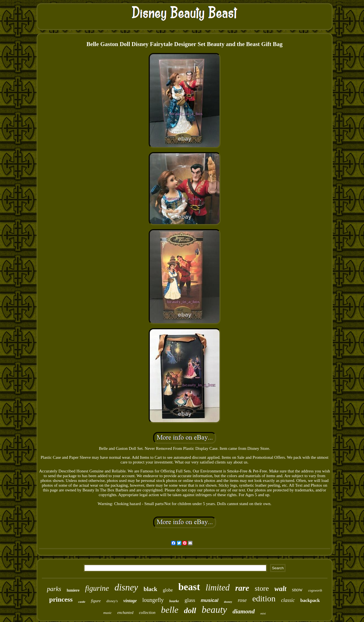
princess (61, 599)
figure (96, 601)
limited (218, 588)
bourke (174, 601)
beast (189, 587)
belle (170, 610)
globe (168, 590)
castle (82, 602)
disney (126, 587)
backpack (310, 600)
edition (264, 598)
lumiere (73, 590)
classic (288, 600)
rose (242, 600)
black (150, 589)
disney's (112, 601)
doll (190, 610)
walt (280, 589)
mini (263, 613)
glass (190, 600)
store (262, 588)
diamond (244, 611)
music (107, 613)
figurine (97, 588)
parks (54, 589)
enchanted (126, 613)
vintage (130, 601)
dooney (228, 602)
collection (147, 613)
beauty (214, 610)
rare (242, 588)
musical (210, 600)
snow (297, 590)
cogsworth (315, 590)
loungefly (153, 600)
